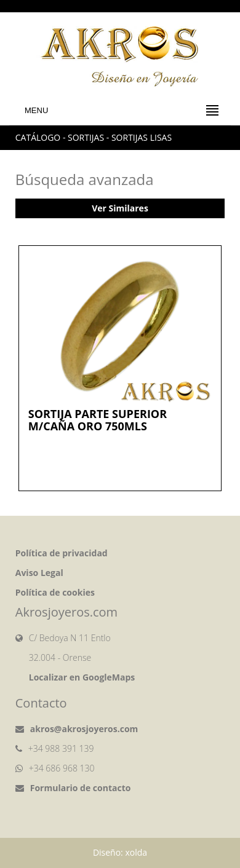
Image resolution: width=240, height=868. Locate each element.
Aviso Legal (39, 573)
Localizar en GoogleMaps (82, 677)
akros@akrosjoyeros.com (84, 729)
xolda (136, 852)
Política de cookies (55, 592)
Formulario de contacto (81, 788)
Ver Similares (120, 208)
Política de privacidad (62, 553)
